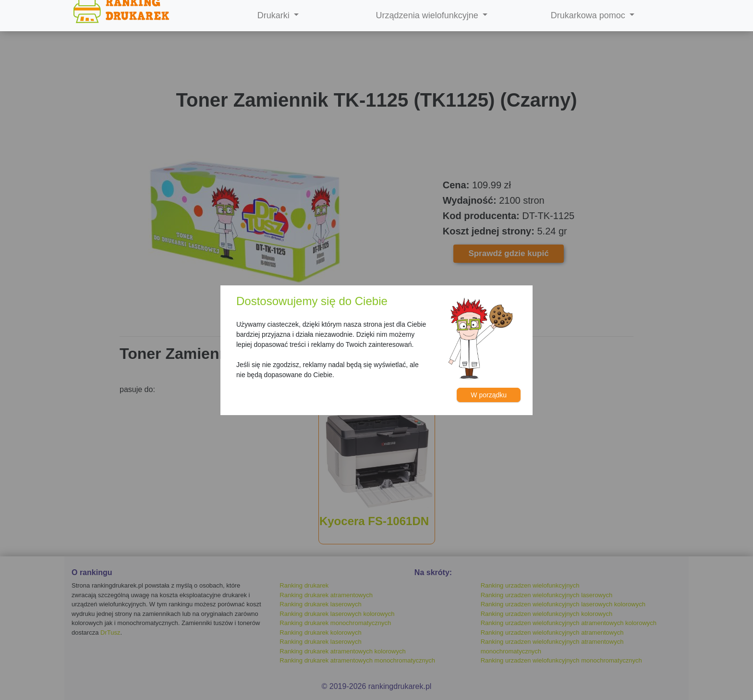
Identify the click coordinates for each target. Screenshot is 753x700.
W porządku (489, 395)
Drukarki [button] (275, 15)
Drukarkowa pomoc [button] (589, 15)
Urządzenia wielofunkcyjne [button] (428, 15)
